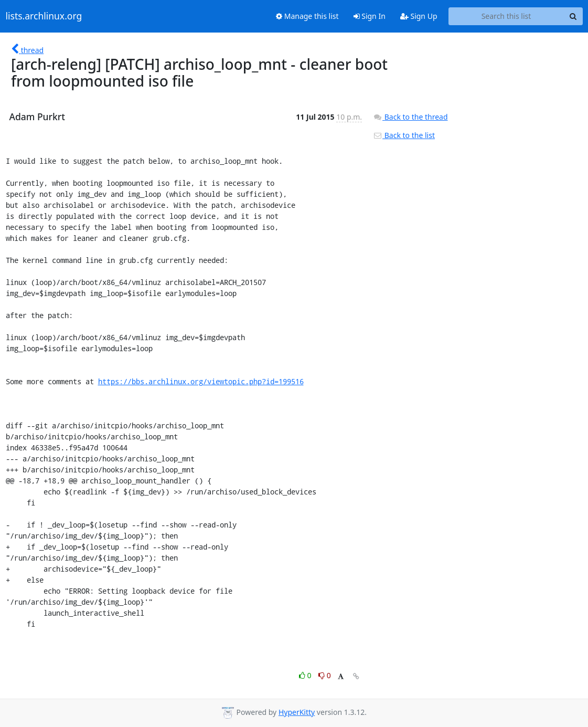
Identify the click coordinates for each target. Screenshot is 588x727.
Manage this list (307, 16)
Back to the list (404, 135)
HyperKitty (297, 712)
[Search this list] (506, 16)
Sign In (370, 16)
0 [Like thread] (306, 675)
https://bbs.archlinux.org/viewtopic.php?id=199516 (201, 381)
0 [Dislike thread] (325, 675)
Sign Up (419, 16)
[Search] (573, 16)
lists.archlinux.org (44, 16)
